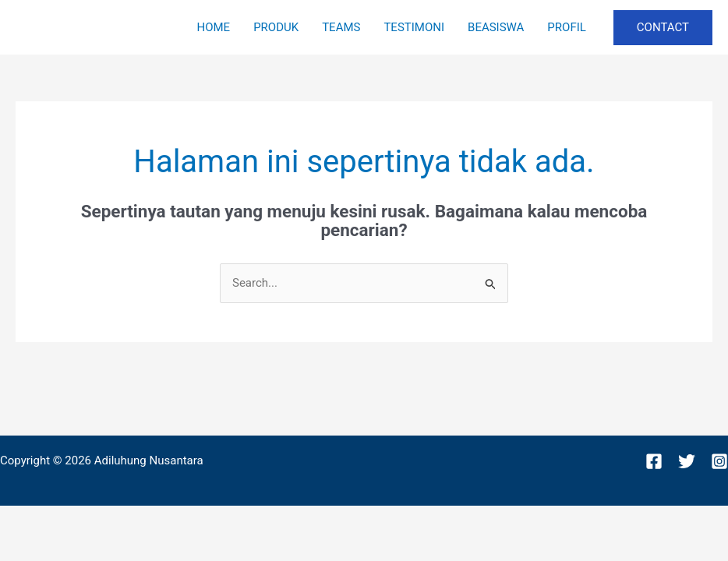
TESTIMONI (414, 27)
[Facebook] (654, 461)
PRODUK (276, 27)
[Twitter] (687, 461)
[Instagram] (719, 461)
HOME (213, 27)
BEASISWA (496, 27)
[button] (663, 28)
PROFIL (566, 27)
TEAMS (341, 27)
